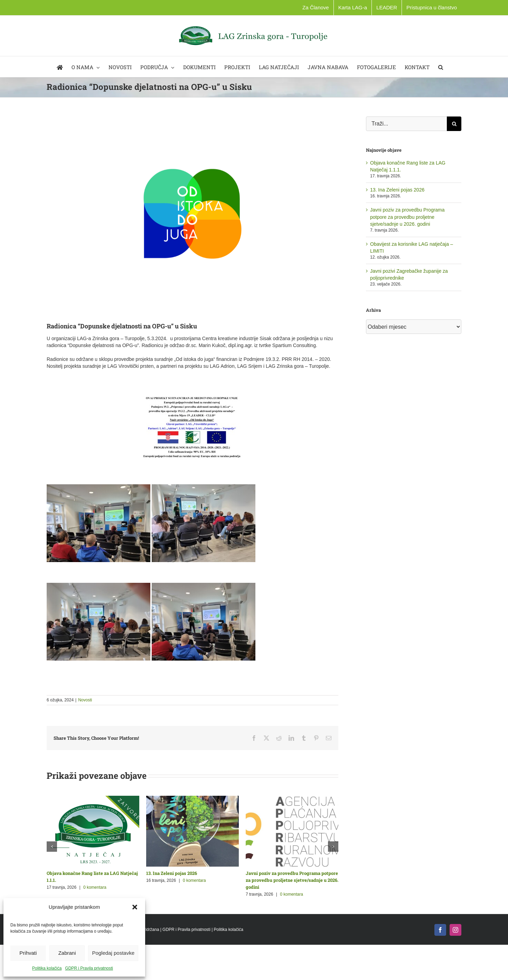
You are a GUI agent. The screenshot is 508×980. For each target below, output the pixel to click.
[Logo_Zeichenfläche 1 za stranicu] (192, 214)
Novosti (85, 700)
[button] (135, 907)
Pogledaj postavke (113, 953)
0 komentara (95, 887)
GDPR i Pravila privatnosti (89, 968)
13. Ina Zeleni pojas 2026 (172, 873)
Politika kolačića (47, 968)
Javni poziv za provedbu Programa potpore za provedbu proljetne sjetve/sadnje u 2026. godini (292, 880)
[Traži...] (406, 124)
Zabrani (67, 953)
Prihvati (28, 953)
